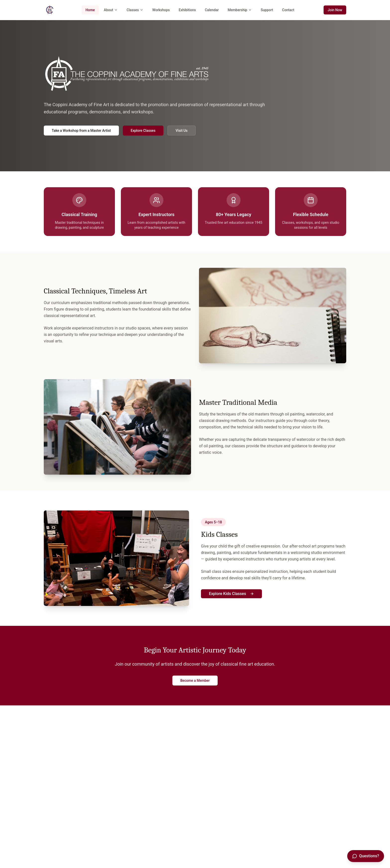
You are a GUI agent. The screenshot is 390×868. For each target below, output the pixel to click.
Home (90, 10)
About (111, 10)
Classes (135, 10)
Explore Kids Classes (231, 594)
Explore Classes (143, 131)
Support (267, 10)
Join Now (335, 10)
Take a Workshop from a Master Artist (81, 131)
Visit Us (182, 131)
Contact (288, 10)
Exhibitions (187, 10)
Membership (240, 10)
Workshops (161, 10)
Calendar (212, 10)
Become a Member (195, 681)
